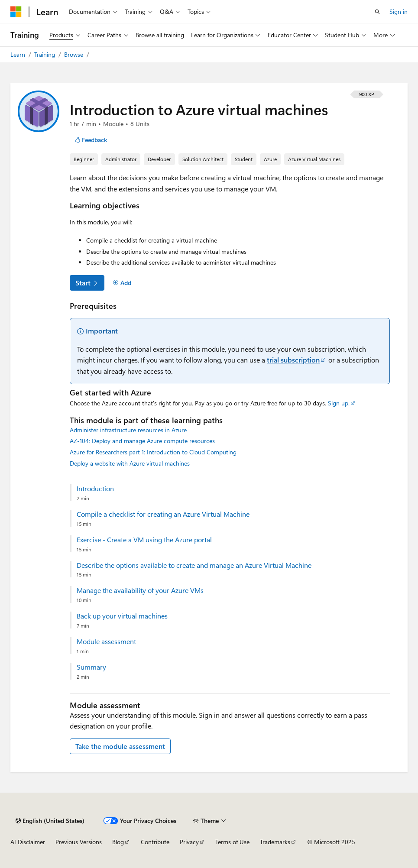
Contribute (155, 842)
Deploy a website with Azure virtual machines (130, 463)
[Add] (122, 283)
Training (45, 54)
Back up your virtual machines (122, 616)
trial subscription (293, 360)
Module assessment (106, 641)
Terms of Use (232, 842)
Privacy (189, 842)
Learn (19, 54)
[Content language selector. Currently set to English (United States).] (50, 821)
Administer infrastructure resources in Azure (128, 430)
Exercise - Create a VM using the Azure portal (144, 540)
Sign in (399, 11)
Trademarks (275, 842)
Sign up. (339, 403)
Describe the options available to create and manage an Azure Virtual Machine (194, 565)
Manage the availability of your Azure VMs (140, 590)
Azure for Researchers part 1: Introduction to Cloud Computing (153, 452)
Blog (118, 842)
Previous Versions (79, 842)
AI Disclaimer (28, 842)
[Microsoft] (16, 12)
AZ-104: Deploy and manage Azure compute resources (142, 441)
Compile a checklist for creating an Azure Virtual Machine (163, 514)
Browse (75, 54)
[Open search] (377, 12)
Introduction (95, 489)
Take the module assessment (120, 746)
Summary (91, 667)
